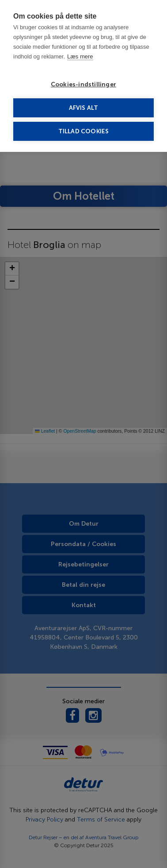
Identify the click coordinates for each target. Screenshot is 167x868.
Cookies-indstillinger (83, 84)
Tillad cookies (84, 131)
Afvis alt (84, 108)
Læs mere (80, 56)
